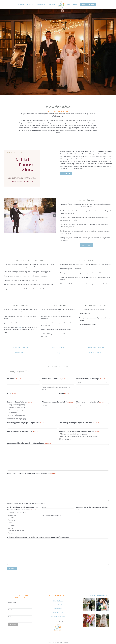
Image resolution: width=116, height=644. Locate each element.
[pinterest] (60, 621)
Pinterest (12, 523)
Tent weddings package (17, 410)
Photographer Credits (58, 616)
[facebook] (53, 621)
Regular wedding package (17, 405)
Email (12, 394)
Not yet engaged (66, 439)
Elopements (13, 412)
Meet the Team (58, 601)
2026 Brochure (20, 347)
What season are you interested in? (57, 402)
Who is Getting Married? (53, 379)
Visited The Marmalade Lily (18, 512)
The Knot (12, 525)
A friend (12, 528)
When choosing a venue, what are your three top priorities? (31, 473)
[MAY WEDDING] (89, 599)
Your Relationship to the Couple (91, 379)
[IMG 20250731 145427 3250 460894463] (30, 199)
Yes (80, 510)
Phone (64, 394)
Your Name (14, 379)
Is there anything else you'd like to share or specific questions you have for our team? (38, 537)
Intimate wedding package (18, 407)
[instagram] (56, 621)
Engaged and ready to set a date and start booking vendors (79, 436)
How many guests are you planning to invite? (26, 423)
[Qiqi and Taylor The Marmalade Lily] (102, 615)
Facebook (12, 520)
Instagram (13, 515)
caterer (19, 327)
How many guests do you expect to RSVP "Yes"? (79, 423)
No (79, 512)
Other (11, 533)
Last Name (11, 617)
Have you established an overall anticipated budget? (29, 443)
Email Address (13, 603)
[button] (5, 216)
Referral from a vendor (17, 531)
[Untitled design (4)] (89, 615)
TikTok (11, 518)
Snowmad (66, 642)
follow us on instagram (96, 595)
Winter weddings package (17, 415)
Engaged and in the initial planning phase (74, 434)
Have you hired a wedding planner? (23, 431)
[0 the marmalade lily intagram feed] (102, 599)
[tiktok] (63, 621)
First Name (11, 610)
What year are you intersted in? (90, 402)
